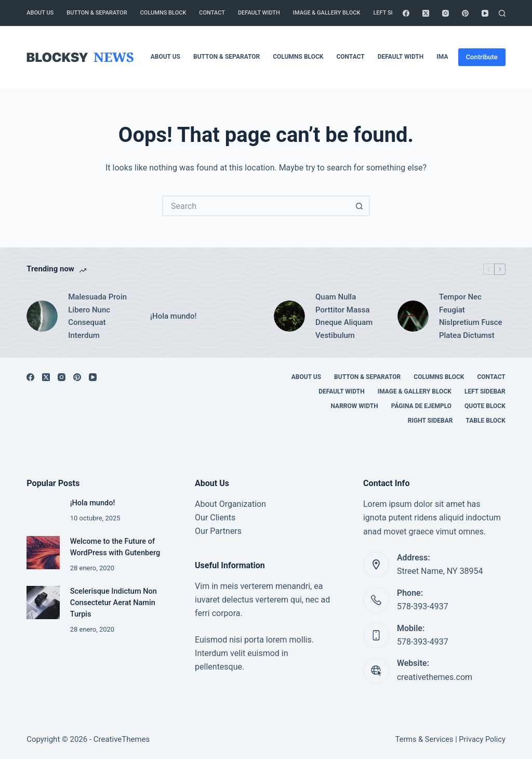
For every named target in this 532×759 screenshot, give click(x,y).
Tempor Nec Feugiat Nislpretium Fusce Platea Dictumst (471, 316)
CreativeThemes (122, 739)
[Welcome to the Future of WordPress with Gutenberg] (43, 552)
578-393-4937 (423, 606)
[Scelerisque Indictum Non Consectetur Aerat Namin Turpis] (43, 602)
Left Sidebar (392, 13)
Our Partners (218, 531)
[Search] (502, 13)
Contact (212, 13)
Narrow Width (355, 406)
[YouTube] (485, 13)
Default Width (259, 13)
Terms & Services (424, 740)
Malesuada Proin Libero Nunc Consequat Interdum (97, 316)
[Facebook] (406, 13)
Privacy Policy (482, 740)
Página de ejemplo (421, 406)
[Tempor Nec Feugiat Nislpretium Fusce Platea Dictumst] (413, 316)
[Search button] (360, 206)
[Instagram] (445, 13)
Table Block (486, 421)
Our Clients (215, 518)
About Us (40, 13)
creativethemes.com (435, 677)
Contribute (482, 57)
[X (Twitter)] (426, 13)
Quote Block (485, 406)
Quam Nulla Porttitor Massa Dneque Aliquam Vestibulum (344, 316)
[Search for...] (256, 206)
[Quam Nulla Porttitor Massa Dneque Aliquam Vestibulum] (289, 316)
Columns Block (163, 13)
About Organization (230, 504)
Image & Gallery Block (327, 13)
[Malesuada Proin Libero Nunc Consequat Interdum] (42, 316)
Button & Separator (97, 13)
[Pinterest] (465, 13)
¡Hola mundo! (173, 316)
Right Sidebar (430, 421)
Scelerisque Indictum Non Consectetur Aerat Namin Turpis (114, 603)
